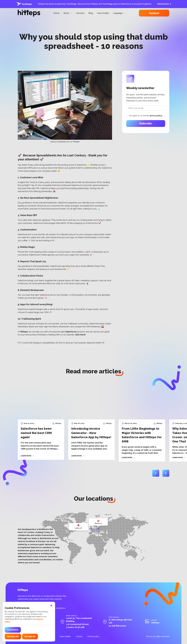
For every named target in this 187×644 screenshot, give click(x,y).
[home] (29, 13)
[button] (68, 13)
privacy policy (156, 116)
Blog (91, 13)
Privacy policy (93, 636)
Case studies (103, 13)
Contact (154, 13)
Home (56, 13)
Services (80, 13)
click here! (80, 335)
